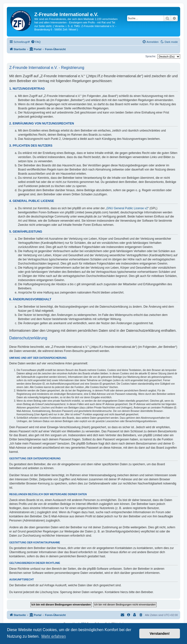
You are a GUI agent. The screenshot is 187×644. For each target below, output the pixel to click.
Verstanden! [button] (160, 634)
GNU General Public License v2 (127, 208)
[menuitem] (36, 42)
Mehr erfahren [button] (54, 636)
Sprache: (151, 56)
